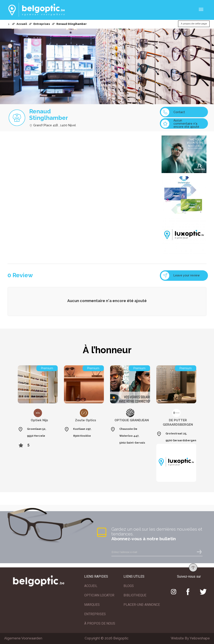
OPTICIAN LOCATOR (99, 595)
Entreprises (42, 24)
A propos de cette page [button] (194, 24)
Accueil (22, 24)
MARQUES (92, 605)
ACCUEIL (91, 586)
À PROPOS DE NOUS (100, 623)
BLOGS (129, 586)
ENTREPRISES (95, 614)
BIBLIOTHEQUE (135, 595)
